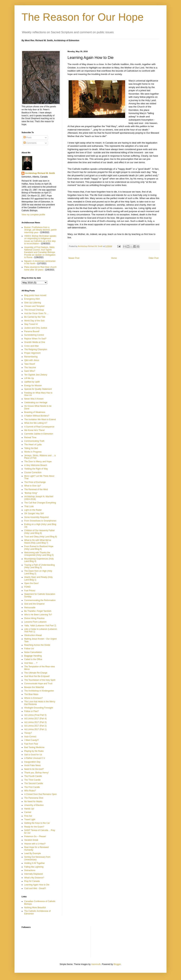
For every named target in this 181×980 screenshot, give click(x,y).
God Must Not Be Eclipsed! (37, 676)
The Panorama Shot (34, 798)
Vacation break (31, 840)
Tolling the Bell (31, 448)
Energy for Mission (33, 386)
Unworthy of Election (34, 805)
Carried (28, 812)
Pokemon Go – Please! (35, 836)
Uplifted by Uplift (32, 382)
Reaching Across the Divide (37, 645)
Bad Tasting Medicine (34, 747)
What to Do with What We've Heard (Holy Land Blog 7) (38, 541)
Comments (30, 143)
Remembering (31, 357)
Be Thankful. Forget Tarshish (38, 611)
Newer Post (74, 258)
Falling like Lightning (34, 867)
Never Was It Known (34, 399)
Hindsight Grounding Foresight (39, 708)
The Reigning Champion (36, 349)
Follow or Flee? (31, 711)
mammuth (96, 964)
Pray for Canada (32, 881)
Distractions (30, 870)
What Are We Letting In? (36, 423)
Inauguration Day (32, 762)
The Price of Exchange (35, 482)
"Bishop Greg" (31, 493)
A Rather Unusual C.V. (35, 758)
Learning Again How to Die (37, 885)
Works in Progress (33, 452)
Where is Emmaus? (33, 698)
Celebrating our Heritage (36, 402)
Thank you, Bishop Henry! (36, 773)
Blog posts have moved (35, 295)
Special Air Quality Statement (38, 389)
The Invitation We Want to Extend (40, 419)
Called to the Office (33, 659)
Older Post (154, 258)
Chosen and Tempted (34, 306)
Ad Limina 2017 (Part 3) (35, 722)
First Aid (28, 816)
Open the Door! (31, 583)
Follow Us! (29, 649)
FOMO (27, 587)
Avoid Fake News (32, 765)
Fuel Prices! (30, 591)
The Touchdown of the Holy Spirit (40, 680)
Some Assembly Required (36, 517)
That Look (29, 506)
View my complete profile (33, 215)
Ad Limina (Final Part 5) (35, 715)
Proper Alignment (32, 353)
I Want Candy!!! (31, 740)
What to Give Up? (33, 486)
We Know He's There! (34, 430)
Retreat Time (30, 437)
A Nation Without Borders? (37, 416)
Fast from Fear (31, 744)
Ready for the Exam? (34, 827)
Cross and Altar (31, 346)
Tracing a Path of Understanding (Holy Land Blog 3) (39, 566)
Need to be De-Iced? (34, 769)
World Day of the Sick (34, 321)
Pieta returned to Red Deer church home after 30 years (40, 268)
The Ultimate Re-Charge (36, 673)
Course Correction (33, 472)
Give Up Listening (33, 303)
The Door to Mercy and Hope (38, 462)
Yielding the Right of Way (36, 469)
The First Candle (32, 787)
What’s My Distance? (34, 878)
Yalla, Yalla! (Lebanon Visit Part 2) (40, 626)
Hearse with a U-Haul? (35, 844)
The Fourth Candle (33, 776)
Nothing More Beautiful (35, 908)
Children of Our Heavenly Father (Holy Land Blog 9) (40, 532)
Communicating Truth (34, 441)
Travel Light (30, 819)
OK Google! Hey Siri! (34, 514)
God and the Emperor (34, 604)
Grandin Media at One (35, 342)
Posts (27, 138)
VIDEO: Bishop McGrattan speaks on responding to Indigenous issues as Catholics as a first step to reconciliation (40, 240)
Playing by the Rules (34, 751)
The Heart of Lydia (33, 445)
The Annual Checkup (34, 310)
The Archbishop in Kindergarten (39, 691)
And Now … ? (31, 663)
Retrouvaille (30, 608)
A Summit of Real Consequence (39, 427)
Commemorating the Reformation (40, 600)
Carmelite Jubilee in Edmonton (39, 434)
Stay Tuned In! (31, 324)
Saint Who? (30, 371)
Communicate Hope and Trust (38, 684)
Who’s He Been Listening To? (38, 615)
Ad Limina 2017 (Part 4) (35, 719)
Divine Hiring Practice (34, 618)
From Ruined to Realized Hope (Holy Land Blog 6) (39, 548)
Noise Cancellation (33, 652)
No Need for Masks (33, 801)
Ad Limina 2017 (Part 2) (35, 726)
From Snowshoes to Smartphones (40, 521)
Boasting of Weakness (35, 412)
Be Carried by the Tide (35, 317)
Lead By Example (33, 853)
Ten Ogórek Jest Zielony (36, 375)
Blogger (117, 964)
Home (114, 258)
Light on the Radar (33, 510)
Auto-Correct (30, 737)
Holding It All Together (35, 863)
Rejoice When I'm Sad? (35, 339)
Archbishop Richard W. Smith (40, 173)
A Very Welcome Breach (36, 465)
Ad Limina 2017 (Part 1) (35, 729)
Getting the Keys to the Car (37, 823)
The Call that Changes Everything (40, 503)
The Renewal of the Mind (36, 489)
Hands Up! (29, 809)
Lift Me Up (29, 378)
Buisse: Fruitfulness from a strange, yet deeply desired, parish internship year (40, 230)
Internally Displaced (33, 874)
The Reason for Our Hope (83, 17)
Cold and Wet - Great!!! (35, 888)
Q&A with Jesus (32, 360)
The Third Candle (32, 780)
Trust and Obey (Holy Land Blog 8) (41, 537)
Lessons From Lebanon (35, 622)
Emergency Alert (32, 299)
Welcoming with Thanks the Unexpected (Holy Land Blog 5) (39, 554)
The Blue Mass (31, 694)
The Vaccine (30, 367)
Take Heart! (30, 364)
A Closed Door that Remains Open (40, 794)
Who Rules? (30, 791)
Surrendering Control (34, 335)
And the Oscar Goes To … (37, 313)
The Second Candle (34, 783)
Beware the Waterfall (34, 687)
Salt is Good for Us (33, 755)
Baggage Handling (33, 656)
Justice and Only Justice (36, 328)
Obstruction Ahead (33, 635)
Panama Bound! (32, 331)
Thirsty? (28, 733)
